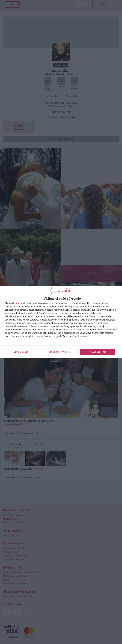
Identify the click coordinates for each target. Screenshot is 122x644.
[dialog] (61, 322)
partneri (19, 303)
